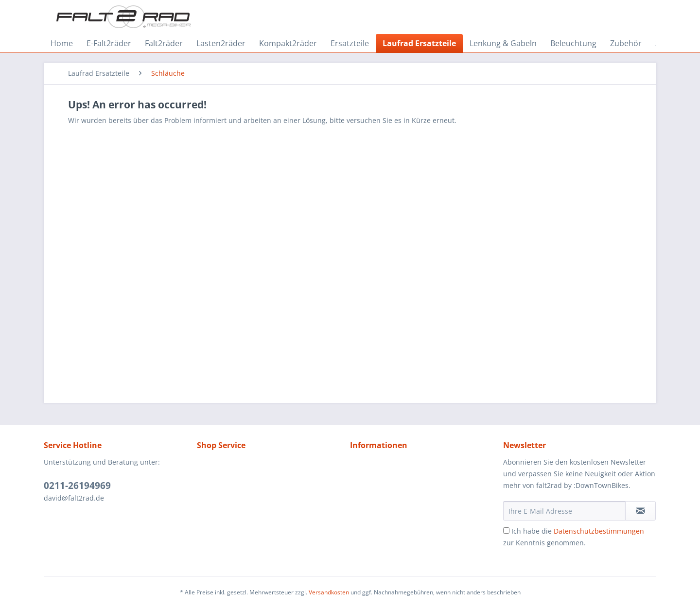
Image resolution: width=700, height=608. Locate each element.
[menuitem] (62, 43)
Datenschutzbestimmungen (599, 531)
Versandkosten (329, 592)
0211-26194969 (77, 486)
